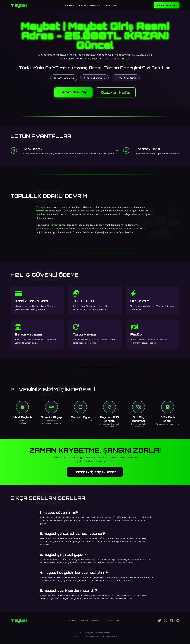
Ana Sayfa (69, 5)
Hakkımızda (95, 5)
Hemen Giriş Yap (167, 5)
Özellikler (81, 5)
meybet (19, 5)
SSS (115, 5)
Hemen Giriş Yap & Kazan (95, 472)
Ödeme (107, 5)
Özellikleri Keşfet (116, 92)
